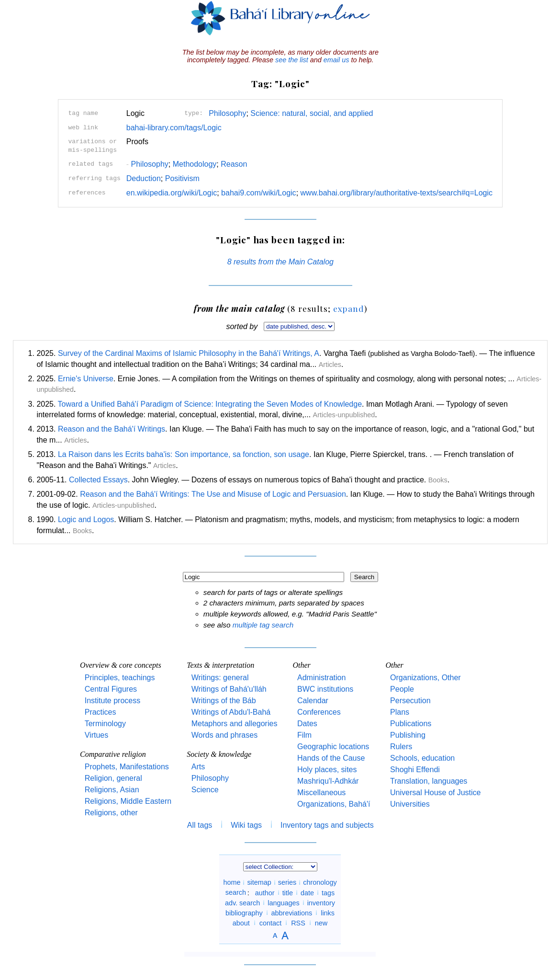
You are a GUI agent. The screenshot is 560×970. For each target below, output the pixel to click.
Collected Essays (98, 480)
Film (304, 735)
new (321, 923)
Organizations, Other (426, 678)
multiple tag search (263, 625)
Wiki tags (246, 825)
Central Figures (111, 689)
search (236, 892)
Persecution (410, 701)
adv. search (242, 902)
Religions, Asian (112, 790)
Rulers (401, 747)
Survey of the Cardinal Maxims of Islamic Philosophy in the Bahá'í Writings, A (189, 353)
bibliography (244, 913)
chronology (320, 882)
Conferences (319, 712)
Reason (234, 164)
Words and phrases (224, 735)
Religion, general (113, 778)
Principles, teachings (120, 678)
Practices (101, 712)
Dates (307, 724)
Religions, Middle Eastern (128, 801)
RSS (298, 923)
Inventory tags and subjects (327, 825)
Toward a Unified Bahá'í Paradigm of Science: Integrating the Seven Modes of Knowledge (210, 404)
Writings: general (220, 678)
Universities (410, 804)
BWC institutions (325, 689)
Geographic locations (333, 747)
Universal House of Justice (435, 793)
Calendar (313, 701)
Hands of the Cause (331, 758)
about (241, 923)
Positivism (182, 178)
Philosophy (227, 113)
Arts (198, 767)
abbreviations (292, 913)
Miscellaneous (321, 793)
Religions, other (111, 813)
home (232, 882)
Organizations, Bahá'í (334, 804)
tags (328, 892)
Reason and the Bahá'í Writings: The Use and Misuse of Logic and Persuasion (213, 494)
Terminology (105, 724)
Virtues (97, 735)
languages (283, 902)
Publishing (408, 735)
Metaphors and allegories (235, 724)
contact (270, 923)
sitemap (259, 882)
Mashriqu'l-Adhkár (328, 781)
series (287, 882)
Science (205, 790)
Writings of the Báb (224, 701)
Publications (411, 724)
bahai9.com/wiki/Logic (259, 193)
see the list (292, 60)
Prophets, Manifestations (127, 767)
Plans (400, 712)
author (265, 892)
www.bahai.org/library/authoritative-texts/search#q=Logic (397, 193)
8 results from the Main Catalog (280, 262)
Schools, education (422, 758)
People (402, 689)
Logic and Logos (86, 519)
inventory (321, 902)
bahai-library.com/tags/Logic (174, 128)
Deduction (144, 178)
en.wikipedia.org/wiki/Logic (172, 193)
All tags (200, 825)
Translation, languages (429, 781)
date (307, 892)
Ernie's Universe (86, 379)
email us (336, 60)
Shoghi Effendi (415, 770)
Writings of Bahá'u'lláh (229, 689)
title (288, 892)
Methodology (195, 164)
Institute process (113, 701)
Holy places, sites (327, 770)
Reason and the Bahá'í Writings (112, 429)
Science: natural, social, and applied (312, 113)
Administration (321, 678)
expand (349, 308)
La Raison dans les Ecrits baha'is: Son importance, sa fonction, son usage (184, 454)
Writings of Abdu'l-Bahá (231, 712)
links (328, 913)
